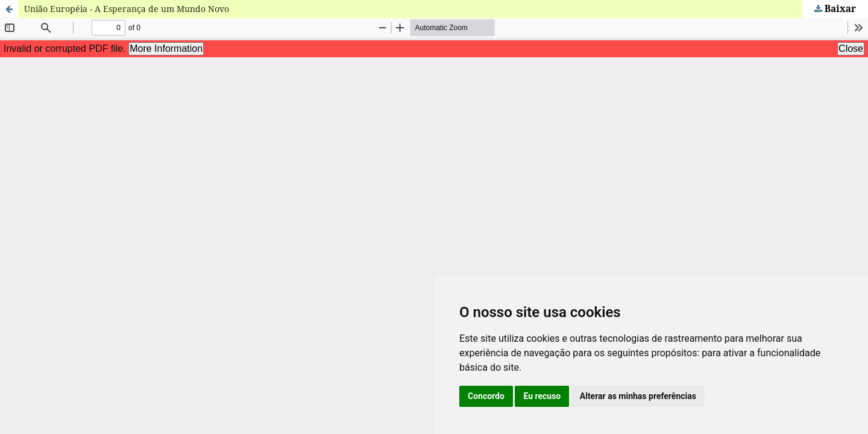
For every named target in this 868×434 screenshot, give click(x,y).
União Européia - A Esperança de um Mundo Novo (127, 9)
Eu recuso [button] (542, 396)
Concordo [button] (486, 396)
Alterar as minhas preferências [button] (638, 396)
